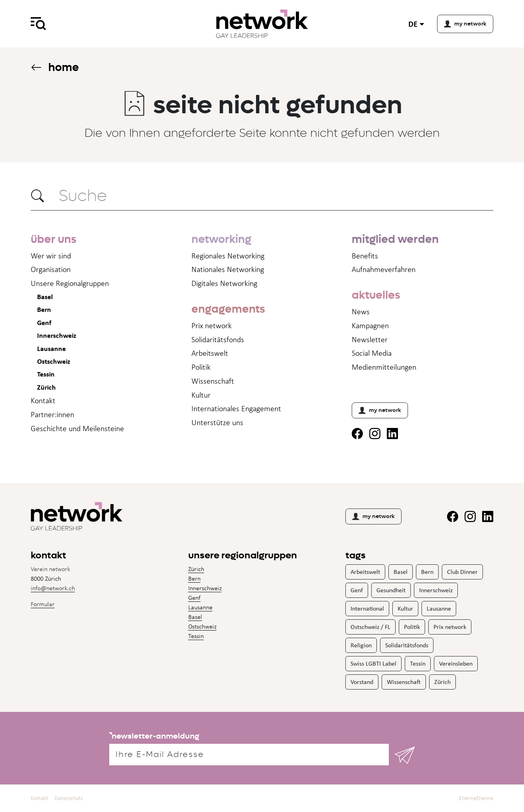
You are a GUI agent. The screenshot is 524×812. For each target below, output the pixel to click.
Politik (201, 367)
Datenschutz (69, 798)
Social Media (372, 353)
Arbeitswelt (210, 353)
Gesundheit (391, 590)
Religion (361, 645)
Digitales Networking (224, 283)
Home (55, 67)
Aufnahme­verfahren (384, 269)
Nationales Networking (228, 269)
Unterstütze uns (217, 422)
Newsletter (370, 339)
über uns (53, 239)
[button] (37, 196)
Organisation (51, 269)
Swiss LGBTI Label (373, 663)
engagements (228, 309)
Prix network (212, 325)
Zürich (46, 387)
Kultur (201, 395)
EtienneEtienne (476, 798)
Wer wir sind (51, 256)
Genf (44, 322)
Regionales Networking (228, 256)
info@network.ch (53, 588)
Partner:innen (52, 414)
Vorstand (362, 682)
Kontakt (43, 400)
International (367, 608)
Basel (45, 297)
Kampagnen (370, 325)
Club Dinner (462, 572)
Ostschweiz (54, 361)
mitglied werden (395, 239)
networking (221, 239)
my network (380, 410)
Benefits (365, 256)
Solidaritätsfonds (218, 339)
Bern (44, 309)
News (361, 311)
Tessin (46, 374)
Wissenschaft (213, 381)
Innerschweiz (57, 335)
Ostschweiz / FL (370, 627)
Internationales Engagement (236, 408)
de (413, 24)
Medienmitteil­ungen (384, 367)
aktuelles (376, 295)
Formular (43, 604)
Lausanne (51, 348)
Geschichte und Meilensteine (77, 428)
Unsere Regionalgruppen (70, 283)
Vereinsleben (456, 663)
